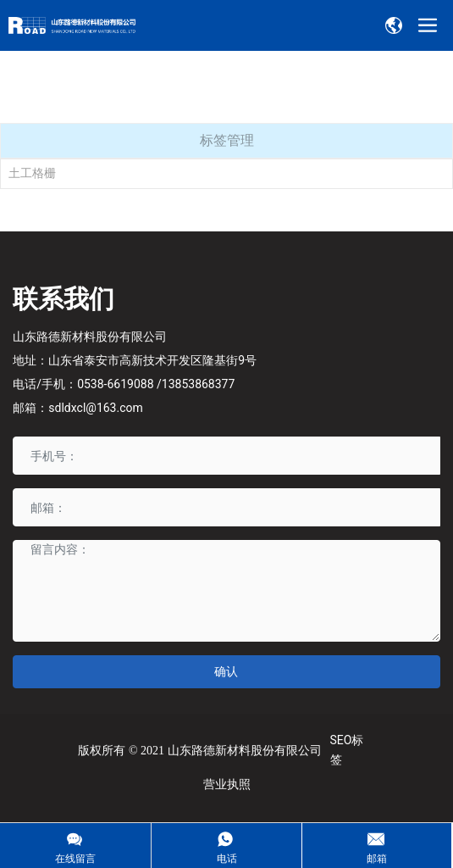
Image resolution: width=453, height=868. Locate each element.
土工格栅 (32, 173)
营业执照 (227, 784)
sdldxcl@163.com (95, 408)
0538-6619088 (115, 384)
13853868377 (199, 384)
